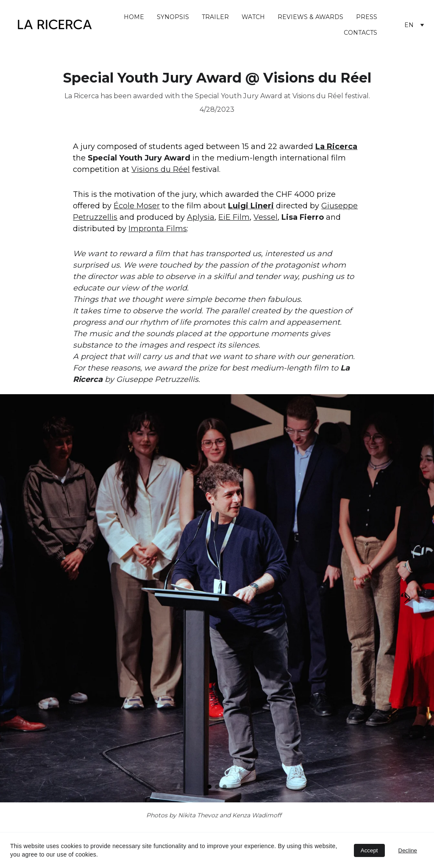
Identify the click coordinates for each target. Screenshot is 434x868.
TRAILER (215, 17)
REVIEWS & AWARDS (310, 17)
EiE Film (234, 217)
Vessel (266, 217)
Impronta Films (158, 229)
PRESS (367, 17)
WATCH (253, 17)
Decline (408, 850)
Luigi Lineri (251, 206)
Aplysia (201, 217)
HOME (134, 17)
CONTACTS (360, 33)
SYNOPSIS (173, 17)
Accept (369, 850)
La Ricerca (336, 147)
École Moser (137, 206)
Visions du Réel (161, 169)
